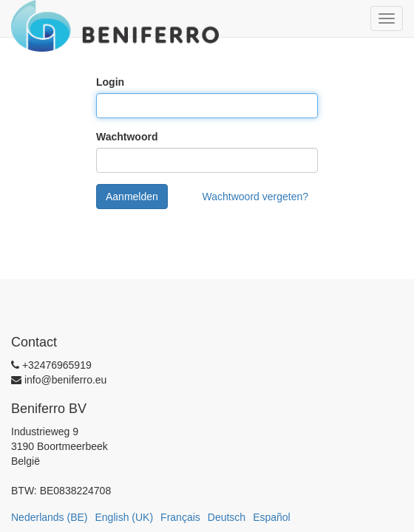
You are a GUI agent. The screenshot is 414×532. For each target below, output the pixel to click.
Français (180, 517)
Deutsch (227, 517)
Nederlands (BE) (50, 517)
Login (110, 82)
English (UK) (125, 517)
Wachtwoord (127, 137)
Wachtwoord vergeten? (255, 197)
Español (272, 517)
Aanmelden (132, 197)
